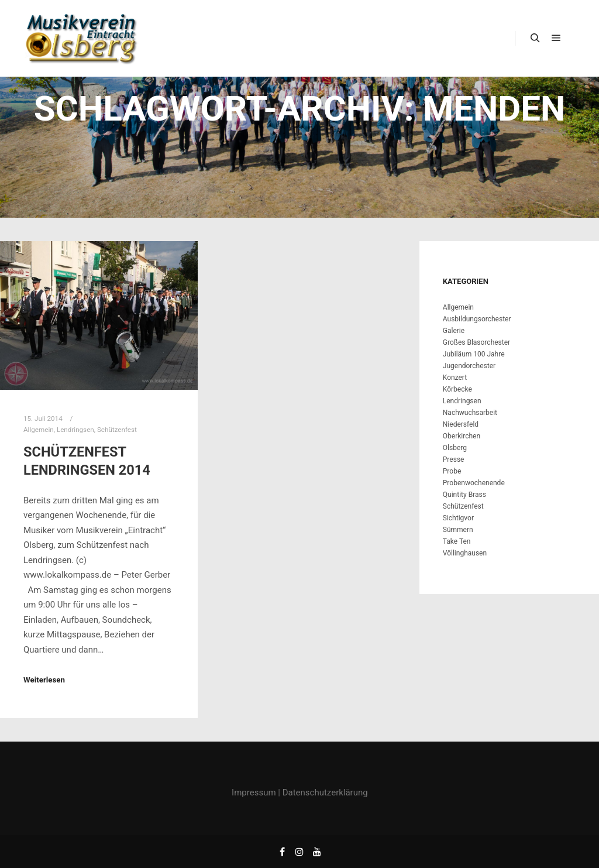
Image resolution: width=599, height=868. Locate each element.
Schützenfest (117, 430)
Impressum (254, 792)
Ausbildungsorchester (477, 319)
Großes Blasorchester (476, 342)
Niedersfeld (461, 424)
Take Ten (457, 541)
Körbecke (457, 389)
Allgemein (39, 430)
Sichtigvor (458, 518)
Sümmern (458, 530)
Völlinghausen (465, 553)
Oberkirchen (462, 436)
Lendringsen (75, 430)
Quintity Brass (464, 495)
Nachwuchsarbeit (470, 413)
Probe (452, 471)
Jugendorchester (469, 366)
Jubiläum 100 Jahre (474, 354)
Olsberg (455, 448)
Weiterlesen (44, 680)
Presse (454, 459)
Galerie (454, 331)
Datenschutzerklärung (325, 792)
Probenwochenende (474, 483)
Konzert (455, 378)
